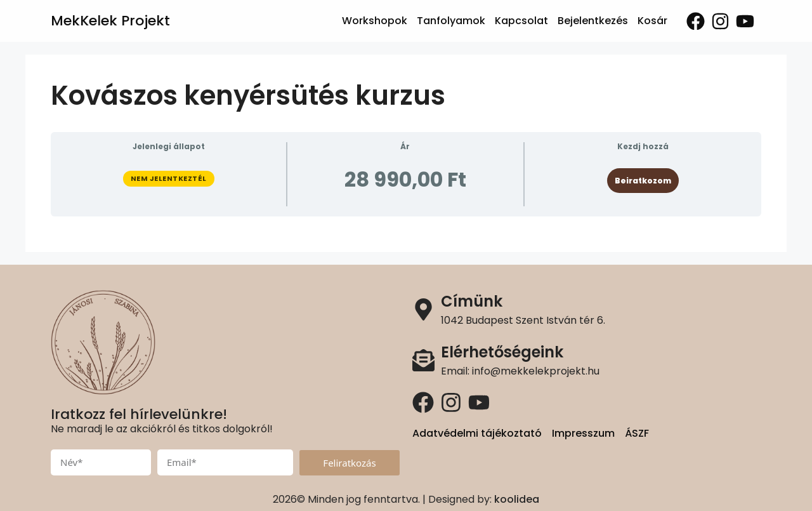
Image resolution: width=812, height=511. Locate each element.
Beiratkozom (643, 181)
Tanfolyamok (451, 21)
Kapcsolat (521, 21)
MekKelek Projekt (110, 21)
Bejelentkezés (593, 21)
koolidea (517, 499)
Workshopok (375, 21)
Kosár (652, 21)
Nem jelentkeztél (169, 178)
